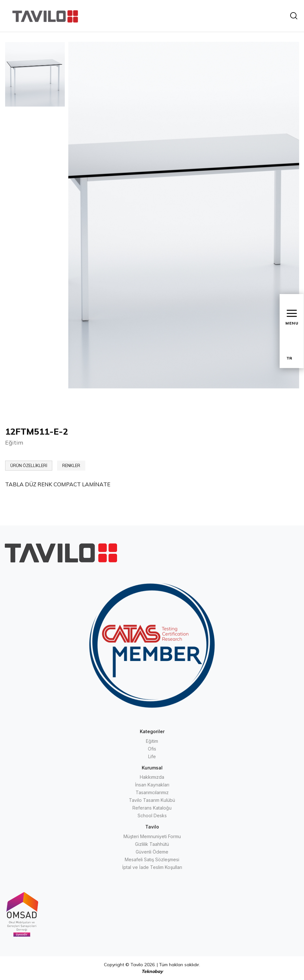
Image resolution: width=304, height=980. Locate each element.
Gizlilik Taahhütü (152, 844)
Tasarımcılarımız (152, 792)
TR (289, 358)
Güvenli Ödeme (152, 852)
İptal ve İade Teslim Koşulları (152, 867)
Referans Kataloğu (152, 808)
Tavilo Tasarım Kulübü (152, 800)
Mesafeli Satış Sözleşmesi (152, 859)
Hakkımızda (152, 777)
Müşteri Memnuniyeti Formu (152, 836)
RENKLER (71, 465)
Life (152, 756)
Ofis (152, 749)
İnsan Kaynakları (152, 785)
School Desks (152, 815)
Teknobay (152, 971)
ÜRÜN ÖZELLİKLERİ (29, 465)
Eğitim (152, 741)
